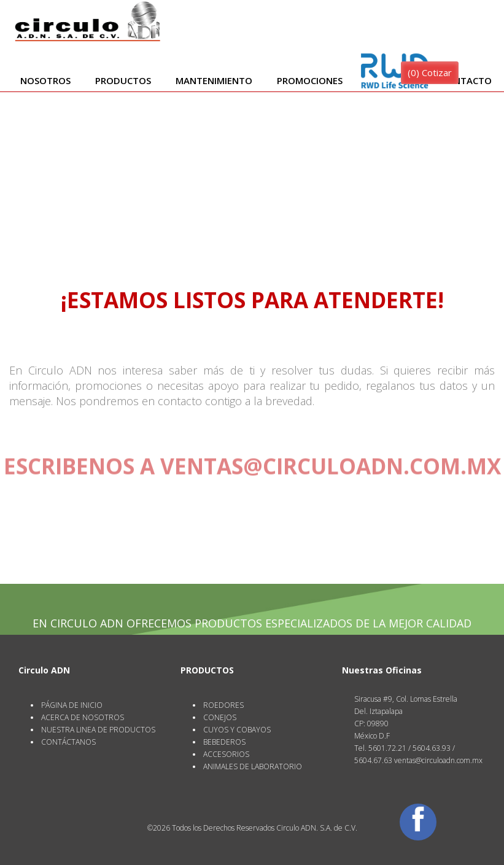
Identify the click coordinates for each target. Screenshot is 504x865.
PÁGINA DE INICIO (72, 705)
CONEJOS (220, 717)
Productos (123, 80)
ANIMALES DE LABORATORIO (253, 766)
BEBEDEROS (224, 742)
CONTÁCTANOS (68, 742)
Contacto (466, 80)
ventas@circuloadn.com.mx (331, 464)
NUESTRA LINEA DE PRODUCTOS (98, 730)
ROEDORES (223, 705)
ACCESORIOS (226, 754)
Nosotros (45, 80)
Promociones (310, 80)
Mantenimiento (214, 80)
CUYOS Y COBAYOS (237, 730)
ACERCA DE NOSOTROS (83, 717)
